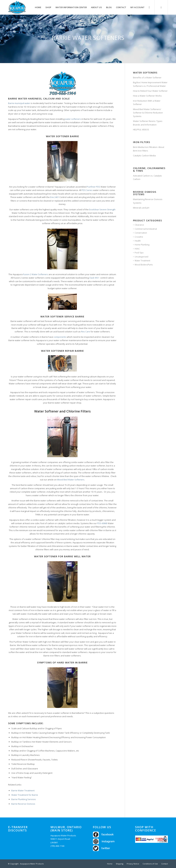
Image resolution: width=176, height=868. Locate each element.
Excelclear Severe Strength (102, 209)
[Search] (149, 7)
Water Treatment (142, 261)
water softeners (73, 119)
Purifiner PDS (94, 187)
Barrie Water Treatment (23, 790)
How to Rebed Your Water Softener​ (150, 91)
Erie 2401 (54, 197)
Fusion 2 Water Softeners (36, 274)
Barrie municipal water (19, 103)
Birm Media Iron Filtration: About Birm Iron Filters (149, 149)
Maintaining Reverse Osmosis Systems (148, 201)
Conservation (141, 233)
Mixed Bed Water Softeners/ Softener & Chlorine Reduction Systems (148, 113)
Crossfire (139, 237)
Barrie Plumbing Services (24, 799)
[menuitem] (38, 7)
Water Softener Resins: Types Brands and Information (148, 123)
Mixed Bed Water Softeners (71, 480)
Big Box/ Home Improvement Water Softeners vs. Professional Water (150, 84)
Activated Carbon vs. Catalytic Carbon (147, 177)
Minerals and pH (141, 208)
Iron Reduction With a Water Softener (147, 102)
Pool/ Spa (139, 253)
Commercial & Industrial (146, 229)
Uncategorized (141, 257)
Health (138, 241)
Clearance (139, 225)
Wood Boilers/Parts (144, 265)
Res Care (86, 332)
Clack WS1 (94, 278)
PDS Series (87, 190)
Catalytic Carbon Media (144, 156)
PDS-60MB (102, 523)
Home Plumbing (142, 245)
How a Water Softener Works (147, 96)
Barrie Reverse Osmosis (23, 804)
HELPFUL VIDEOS (141, 130)
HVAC (137, 249)
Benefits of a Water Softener (147, 78)
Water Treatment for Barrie (25, 795)
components (60, 337)
